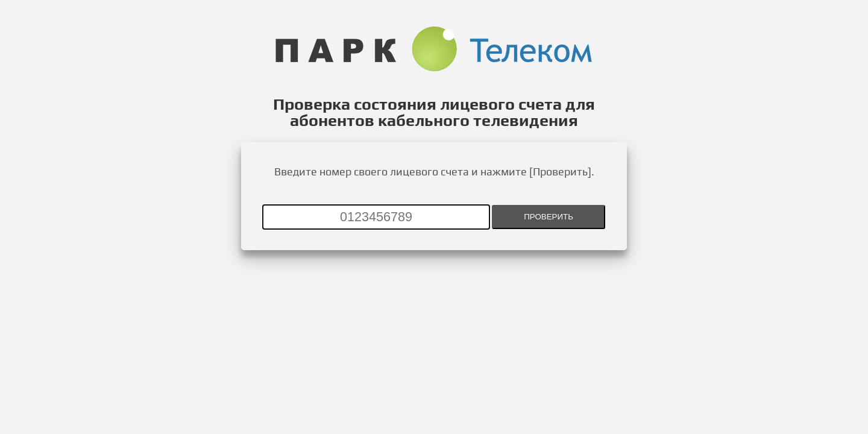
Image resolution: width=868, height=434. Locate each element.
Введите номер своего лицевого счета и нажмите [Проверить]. (434, 171)
